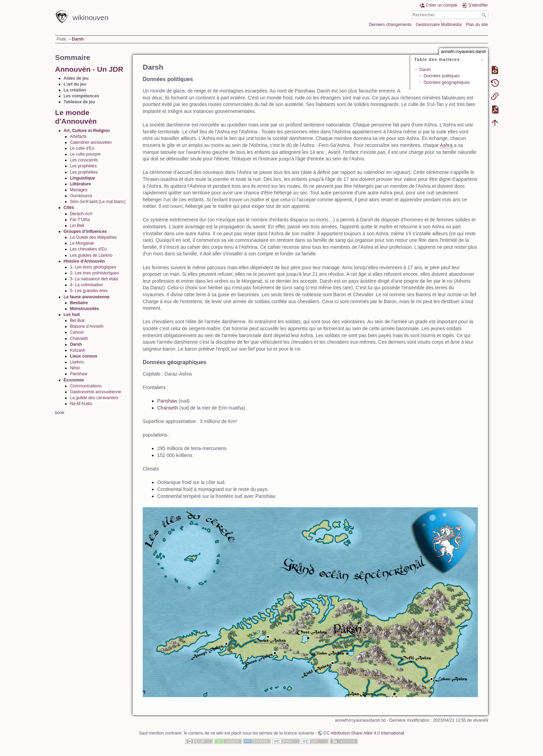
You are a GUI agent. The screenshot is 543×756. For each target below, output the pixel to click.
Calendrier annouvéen (91, 142)
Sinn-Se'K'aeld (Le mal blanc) (98, 202)
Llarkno (77, 362)
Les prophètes (83, 166)
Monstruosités (84, 309)
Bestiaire (79, 303)
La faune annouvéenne (87, 297)
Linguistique (83, 178)
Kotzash (78, 350)
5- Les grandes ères (89, 291)
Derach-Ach (81, 214)
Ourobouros (81, 196)
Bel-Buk (77, 320)
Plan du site (477, 25)
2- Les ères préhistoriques (95, 273)
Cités (69, 208)
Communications (86, 386)
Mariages (79, 190)
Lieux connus (84, 356)
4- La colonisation (87, 285)
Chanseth (79, 339)
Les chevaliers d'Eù (88, 249)
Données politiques (442, 76)
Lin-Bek (77, 226)
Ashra (446, 145)
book (60, 413)
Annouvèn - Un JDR (89, 69)
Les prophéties (84, 172)
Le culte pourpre (85, 154)
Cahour (77, 332)
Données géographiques (447, 82)
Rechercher (485, 15)
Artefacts (78, 137)
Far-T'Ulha (80, 220)
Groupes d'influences (85, 231)
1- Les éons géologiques (93, 267)
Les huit (72, 315)
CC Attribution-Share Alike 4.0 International (364, 733)
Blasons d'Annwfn (87, 326)
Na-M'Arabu (81, 404)
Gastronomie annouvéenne (96, 392)
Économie (74, 380)
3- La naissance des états (94, 279)
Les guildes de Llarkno (91, 255)
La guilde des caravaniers (94, 398)
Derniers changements (390, 25)
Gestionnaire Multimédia (439, 25)
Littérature (81, 184)
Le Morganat (82, 243)
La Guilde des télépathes (94, 237)
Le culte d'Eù (82, 148)
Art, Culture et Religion (87, 131)
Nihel (75, 368)
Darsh (78, 39)
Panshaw (79, 374)
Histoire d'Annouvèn (84, 261)
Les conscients (84, 160)
